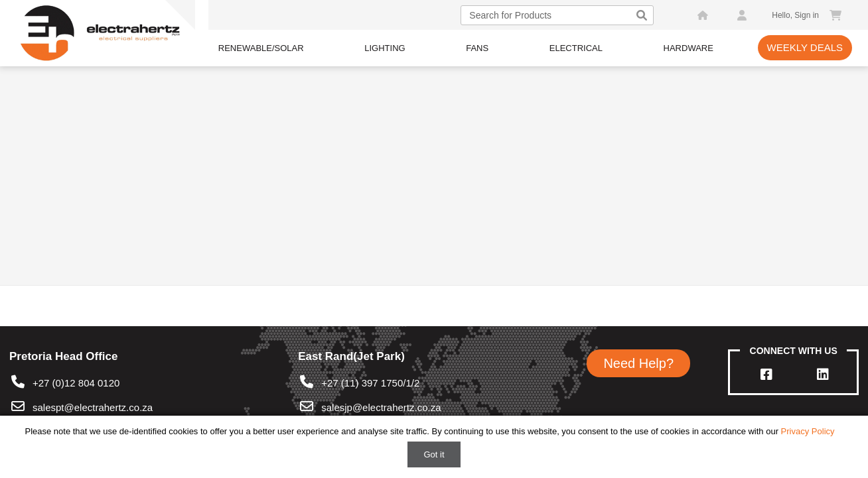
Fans (477, 48)
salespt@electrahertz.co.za (93, 407)
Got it (434, 454)
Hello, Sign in (795, 15)
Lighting (385, 48)
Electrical (576, 48)
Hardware (688, 48)
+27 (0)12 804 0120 (64, 383)
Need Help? (638, 363)
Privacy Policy (808, 431)
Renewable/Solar (261, 48)
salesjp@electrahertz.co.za (381, 407)
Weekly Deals (805, 47)
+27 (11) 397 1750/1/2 (359, 383)
